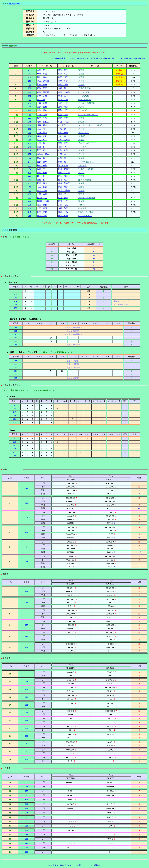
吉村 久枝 (63, 205)
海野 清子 (63, 77)
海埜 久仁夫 (43, 122)
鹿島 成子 (63, 110)
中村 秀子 (63, 162)
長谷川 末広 (43, 201)
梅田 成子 (63, 194)
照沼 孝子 (63, 96)
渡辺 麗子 (63, 198)
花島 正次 (42, 96)
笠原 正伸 (42, 107)
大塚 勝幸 (42, 133)
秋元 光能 (42, 118)
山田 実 (41, 129)
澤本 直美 (63, 81)
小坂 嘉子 (63, 136)
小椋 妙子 (63, 129)
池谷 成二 (42, 140)
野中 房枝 (63, 176)
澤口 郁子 (63, 70)
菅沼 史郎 (42, 165)
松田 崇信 (42, 205)
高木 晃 (41, 100)
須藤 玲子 (63, 147)
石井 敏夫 (42, 158)
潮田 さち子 (64, 212)
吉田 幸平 (42, 190)
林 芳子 (62, 125)
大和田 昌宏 (43, 154)
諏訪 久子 (63, 100)
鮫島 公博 (42, 173)
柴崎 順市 (42, 110)
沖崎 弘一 (42, 115)
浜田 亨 (62, 158)
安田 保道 (42, 187)
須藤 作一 (42, 147)
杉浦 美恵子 (64, 183)
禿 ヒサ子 (63, 165)
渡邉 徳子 (63, 115)
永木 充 (41, 169)
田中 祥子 (63, 74)
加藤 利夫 (42, 84)
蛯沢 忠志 (42, 88)
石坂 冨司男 (43, 92)
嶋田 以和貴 (43, 81)
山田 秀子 (63, 107)
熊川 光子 (63, 180)
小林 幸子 (63, 154)
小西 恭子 (63, 208)
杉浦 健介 (42, 183)
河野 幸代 (63, 118)
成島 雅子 (63, 150)
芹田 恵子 (63, 143)
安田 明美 (63, 187)
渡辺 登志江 (64, 169)
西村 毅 (41, 180)
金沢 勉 (41, 70)
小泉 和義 (42, 74)
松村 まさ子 (64, 173)
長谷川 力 (42, 198)
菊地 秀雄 (42, 212)
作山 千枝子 (64, 122)
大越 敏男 (42, 162)
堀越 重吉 (42, 125)
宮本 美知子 (64, 140)
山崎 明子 (63, 88)
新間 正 (41, 150)
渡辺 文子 (63, 201)
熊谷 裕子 (63, 133)
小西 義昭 (42, 208)
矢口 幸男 (42, 216)
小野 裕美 (42, 103)
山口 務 (41, 143)
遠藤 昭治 (42, 136)
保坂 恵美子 (64, 190)
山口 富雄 (42, 194)
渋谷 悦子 (63, 84)
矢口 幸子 (63, 216)
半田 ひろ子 (64, 92)
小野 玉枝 (63, 103)
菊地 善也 (42, 77)
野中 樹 (41, 176)
